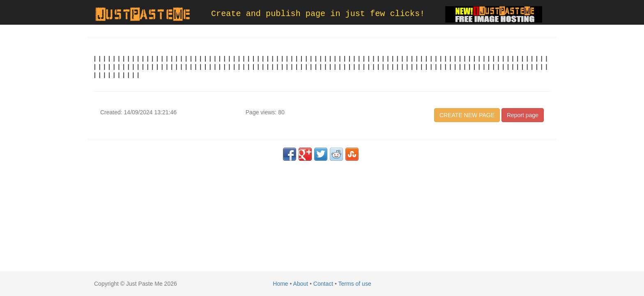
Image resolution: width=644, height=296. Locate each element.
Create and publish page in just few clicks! (318, 14)
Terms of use (355, 284)
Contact (323, 284)
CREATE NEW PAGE (467, 115)
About (301, 284)
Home (280, 284)
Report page (523, 115)
